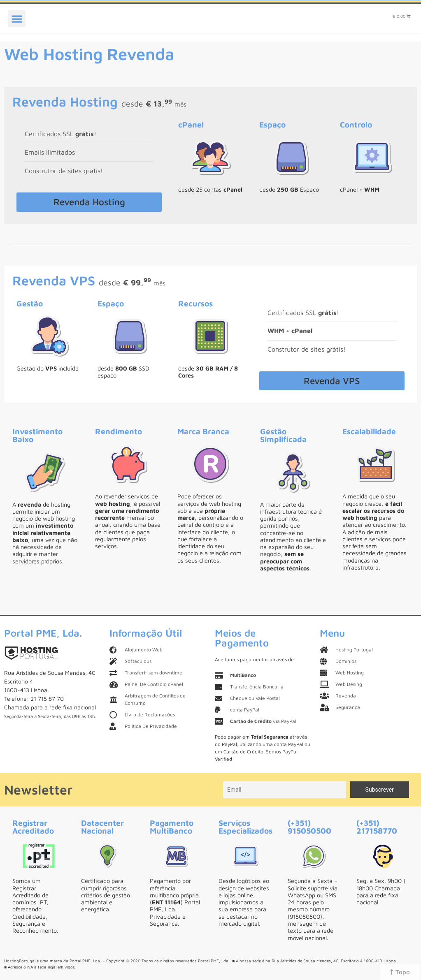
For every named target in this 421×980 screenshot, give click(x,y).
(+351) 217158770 (377, 827)
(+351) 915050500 (309, 827)
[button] (17, 19)
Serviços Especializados (245, 827)
